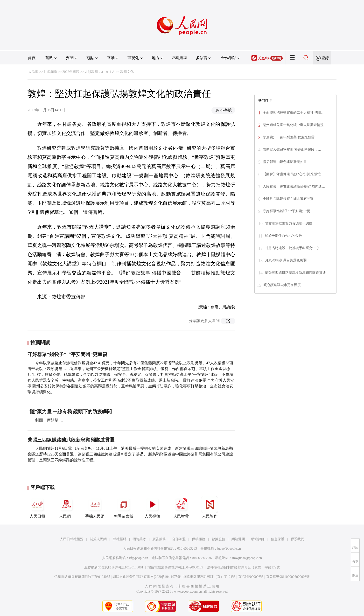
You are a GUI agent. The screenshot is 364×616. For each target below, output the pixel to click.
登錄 (325, 58)
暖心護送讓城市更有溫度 (282, 285)
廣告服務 (159, 539)
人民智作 (210, 507)
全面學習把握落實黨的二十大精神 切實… (294, 113)
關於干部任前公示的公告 (283, 236)
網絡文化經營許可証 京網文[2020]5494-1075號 (147, 577)
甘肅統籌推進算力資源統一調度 (289, 223)
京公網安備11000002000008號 (288, 577)
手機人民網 (95, 507)
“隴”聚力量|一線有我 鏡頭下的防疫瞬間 (70, 412)
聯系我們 (297, 539)
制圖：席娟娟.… (49, 420)
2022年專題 (71, 72)
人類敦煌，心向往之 (100, 72)
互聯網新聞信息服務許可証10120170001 (114, 567)
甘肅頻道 (50, 72)
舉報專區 (180, 58)
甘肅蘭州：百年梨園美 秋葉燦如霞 (289, 137)
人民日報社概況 (72, 539)
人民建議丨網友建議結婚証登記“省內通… (294, 186)
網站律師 (258, 539)
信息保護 (278, 539)
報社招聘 (120, 539)
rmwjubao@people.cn (247, 558)
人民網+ (66, 507)
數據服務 (218, 539)
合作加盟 (179, 539)
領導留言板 (124, 507)
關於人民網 (98, 539)
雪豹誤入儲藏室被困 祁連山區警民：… (292, 150)
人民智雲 (181, 507)
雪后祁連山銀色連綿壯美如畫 (285, 162)
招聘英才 (139, 539)
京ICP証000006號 (251, 577)
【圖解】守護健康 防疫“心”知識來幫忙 (292, 174)
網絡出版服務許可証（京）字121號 (209, 577)
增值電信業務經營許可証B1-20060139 (175, 567)
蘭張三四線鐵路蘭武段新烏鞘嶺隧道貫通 (71, 440)
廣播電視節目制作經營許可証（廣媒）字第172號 (243, 567)
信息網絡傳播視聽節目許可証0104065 (82, 577)
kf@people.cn (139, 558)
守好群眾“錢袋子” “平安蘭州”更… (288, 211)
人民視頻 (152, 507)
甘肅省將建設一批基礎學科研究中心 (292, 248)
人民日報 (37, 507)
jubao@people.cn (229, 549)
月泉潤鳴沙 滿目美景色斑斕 (286, 260)
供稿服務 (199, 539)
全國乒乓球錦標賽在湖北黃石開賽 (288, 199)
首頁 (32, 58)
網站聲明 (238, 539)
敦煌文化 (127, 72)
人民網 (33, 72)
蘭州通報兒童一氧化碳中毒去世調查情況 (293, 125)
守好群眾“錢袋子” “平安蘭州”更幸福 (67, 354)
